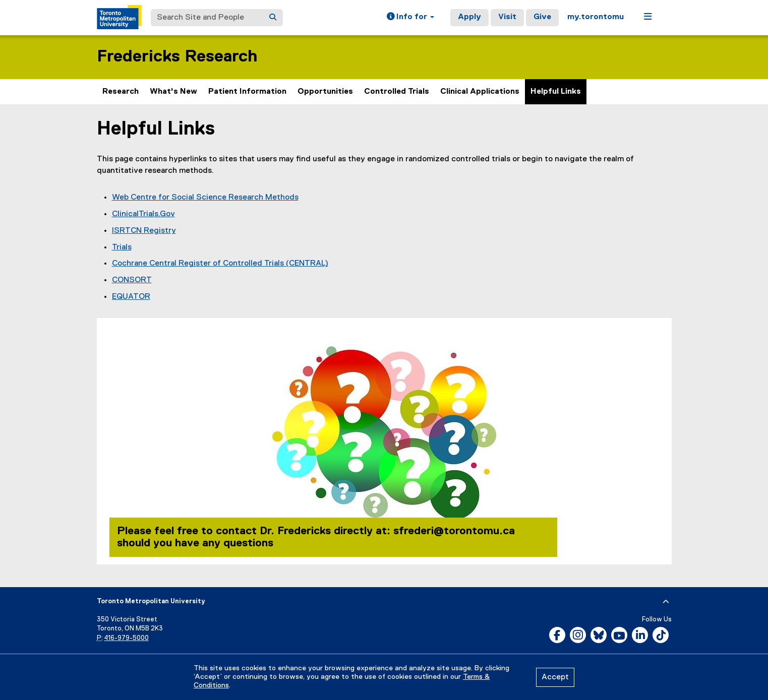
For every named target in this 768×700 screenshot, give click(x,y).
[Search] (273, 18)
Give (542, 17)
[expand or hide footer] (666, 602)
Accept (555, 677)
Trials (122, 247)
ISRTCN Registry (144, 231)
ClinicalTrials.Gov (143, 214)
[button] (410, 18)
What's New (173, 92)
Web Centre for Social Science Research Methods (205, 198)
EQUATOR (131, 297)
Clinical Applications (480, 92)
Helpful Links (556, 92)
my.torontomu (596, 17)
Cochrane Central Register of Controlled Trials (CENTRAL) (220, 264)
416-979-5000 (127, 638)
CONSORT (132, 280)
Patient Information (247, 92)
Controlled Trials (397, 92)
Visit (507, 17)
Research (121, 92)
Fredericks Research (177, 57)
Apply (469, 17)
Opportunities (325, 92)
